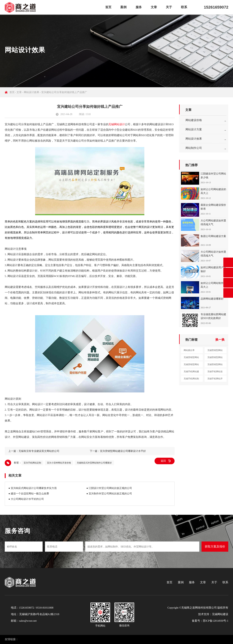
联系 (184, 7)
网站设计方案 (194, 129)
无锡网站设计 (117, 124)
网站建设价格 (194, 120)
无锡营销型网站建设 (215, 351)
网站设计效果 (31, 92)
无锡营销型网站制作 (215, 358)
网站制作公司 (194, 148)
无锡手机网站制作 (191, 380)
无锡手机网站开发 (215, 380)
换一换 (220, 340)
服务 (139, 7)
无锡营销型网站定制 (215, 365)
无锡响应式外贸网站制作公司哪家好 (94, 463)
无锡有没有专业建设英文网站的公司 (39, 451)
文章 (154, 7)
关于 (169, 7)
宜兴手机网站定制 (32, 463)
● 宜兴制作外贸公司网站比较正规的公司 (109, 494)
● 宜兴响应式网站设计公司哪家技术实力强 (33, 488)
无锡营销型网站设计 (191, 358)
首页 (108, 7)
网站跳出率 (189, 350)
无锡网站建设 (220, 614)
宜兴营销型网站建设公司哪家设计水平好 (123, 451)
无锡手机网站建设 (191, 372)
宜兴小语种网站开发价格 (59, 463)
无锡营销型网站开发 (191, 365)
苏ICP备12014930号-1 (216, 621)
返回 (163, 461)
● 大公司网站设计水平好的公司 (26, 499)
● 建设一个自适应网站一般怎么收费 (29, 494)
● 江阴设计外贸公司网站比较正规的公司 (109, 488)
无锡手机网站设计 (215, 372)
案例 (123, 7)
